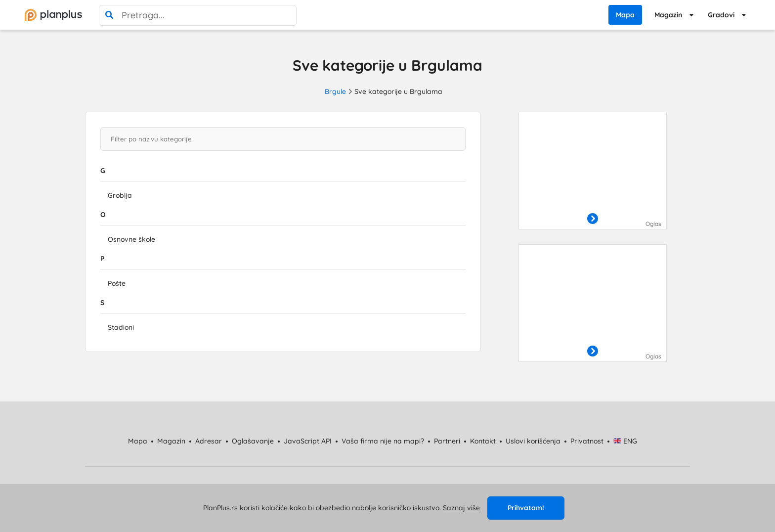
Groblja (120, 195)
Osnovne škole (131, 239)
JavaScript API (308, 441)
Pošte (117, 283)
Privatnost (587, 441)
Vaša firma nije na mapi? (383, 441)
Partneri (447, 441)
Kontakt (483, 441)
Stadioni (121, 327)
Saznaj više (461, 508)
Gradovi (721, 15)
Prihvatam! (526, 508)
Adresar (209, 441)
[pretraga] (109, 15)
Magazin (668, 15)
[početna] (53, 15)
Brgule (335, 91)
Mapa (625, 15)
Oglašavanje (253, 441)
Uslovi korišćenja (533, 441)
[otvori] (593, 219)
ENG (625, 441)
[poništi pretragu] (286, 15)
